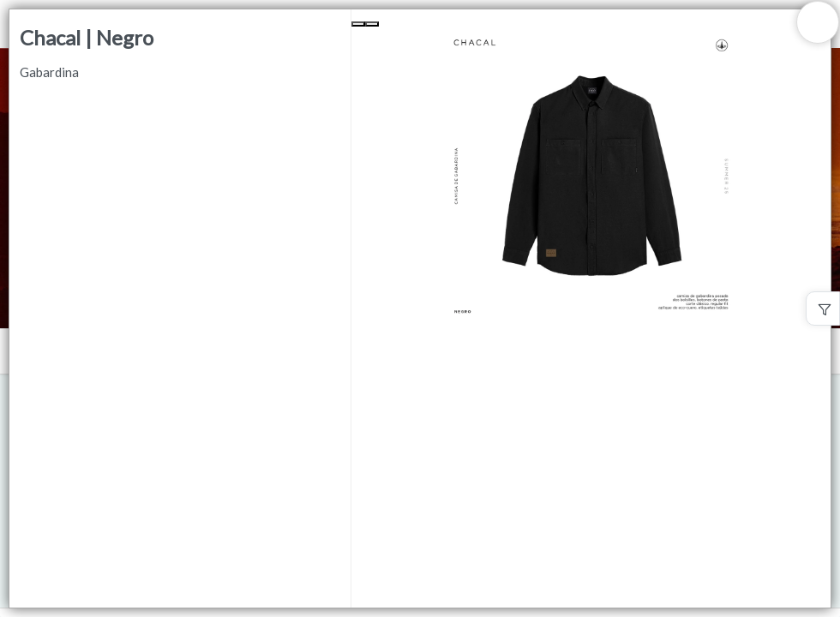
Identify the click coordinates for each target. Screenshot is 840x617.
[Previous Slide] (358, 24)
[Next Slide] (372, 24)
